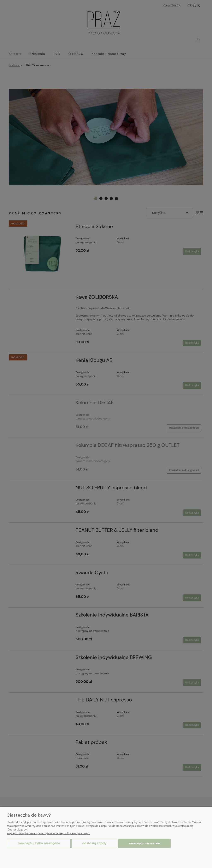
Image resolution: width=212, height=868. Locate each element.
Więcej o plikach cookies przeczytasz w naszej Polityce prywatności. (48, 833)
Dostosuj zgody (94, 843)
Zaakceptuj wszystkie (144, 843)
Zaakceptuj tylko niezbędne (39, 843)
